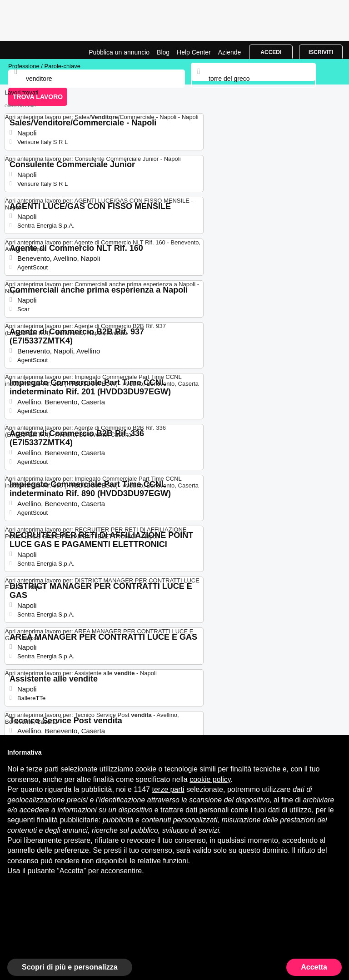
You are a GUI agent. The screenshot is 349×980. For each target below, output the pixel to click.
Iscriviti (321, 52)
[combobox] (253, 79)
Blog (163, 52)
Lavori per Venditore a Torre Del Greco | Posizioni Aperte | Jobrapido (30, 50)
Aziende (230, 52)
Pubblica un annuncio (119, 52)
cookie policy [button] (210, 779)
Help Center (194, 52)
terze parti (168, 789)
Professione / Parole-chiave (44, 66)
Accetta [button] (314, 967)
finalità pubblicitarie (68, 820)
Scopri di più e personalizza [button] (70, 967)
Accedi (271, 52)
